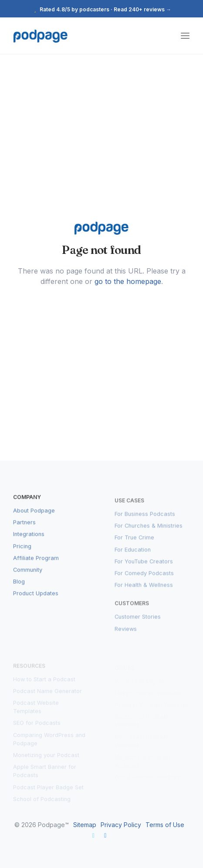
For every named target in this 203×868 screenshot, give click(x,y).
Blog (19, 587)
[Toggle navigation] (185, 36)
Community (28, 576)
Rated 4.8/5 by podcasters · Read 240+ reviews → (101, 9)
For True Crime (134, 544)
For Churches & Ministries (149, 532)
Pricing (22, 552)
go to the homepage (128, 281)
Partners (24, 528)
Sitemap (85, 825)
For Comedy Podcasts (144, 579)
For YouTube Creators (144, 567)
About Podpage (34, 516)
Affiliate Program (36, 564)
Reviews (126, 635)
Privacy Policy (121, 825)
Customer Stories (138, 623)
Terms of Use (165, 825)
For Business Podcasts (145, 520)
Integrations (29, 540)
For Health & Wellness (144, 591)
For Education (133, 556)
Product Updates (36, 599)
